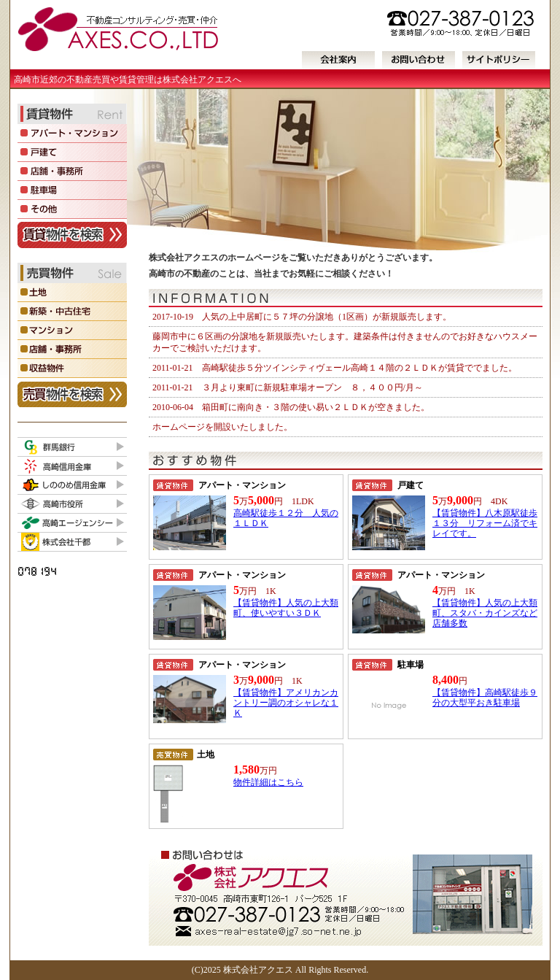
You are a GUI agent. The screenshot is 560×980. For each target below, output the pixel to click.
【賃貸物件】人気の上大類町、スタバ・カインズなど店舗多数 (485, 613)
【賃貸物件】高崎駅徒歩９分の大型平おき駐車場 (485, 698)
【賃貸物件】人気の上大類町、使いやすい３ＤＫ (286, 608)
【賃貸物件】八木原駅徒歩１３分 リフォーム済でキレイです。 (485, 523)
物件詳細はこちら (268, 782)
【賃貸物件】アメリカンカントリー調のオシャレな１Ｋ (286, 703)
